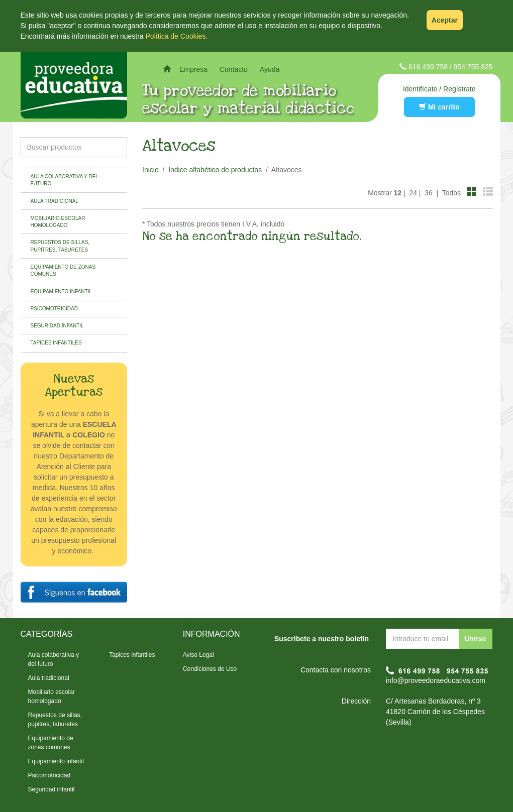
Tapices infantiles (56, 343)
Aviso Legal (198, 655)
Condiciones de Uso (210, 669)
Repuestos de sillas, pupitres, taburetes (60, 246)
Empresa (193, 69)
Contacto (234, 69)
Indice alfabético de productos (215, 170)
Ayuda (270, 69)
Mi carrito (439, 107)
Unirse (475, 639)
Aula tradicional (55, 201)
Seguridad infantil (57, 326)
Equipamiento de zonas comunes (63, 270)
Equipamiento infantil (61, 292)
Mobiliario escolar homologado (58, 222)
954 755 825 (473, 67)
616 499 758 (428, 67)
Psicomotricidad (54, 309)
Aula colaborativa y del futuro (65, 180)
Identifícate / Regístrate (439, 89)
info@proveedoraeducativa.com (436, 680)
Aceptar (445, 20)
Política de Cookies (176, 36)
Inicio (150, 170)
